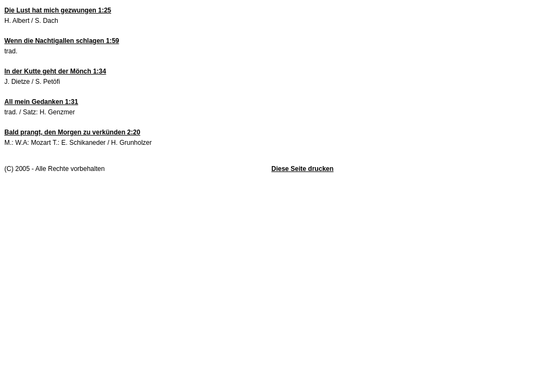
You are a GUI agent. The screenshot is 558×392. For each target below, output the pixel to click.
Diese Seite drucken (302, 169)
